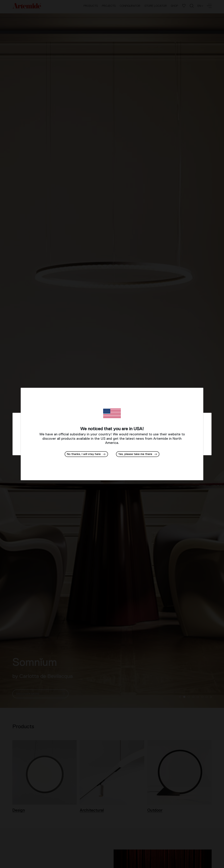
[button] (138, 454)
